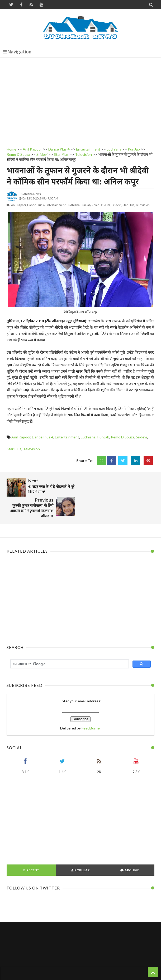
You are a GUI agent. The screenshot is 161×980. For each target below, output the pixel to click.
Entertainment (67, 437)
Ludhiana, (74, 205)
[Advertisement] (80, 101)
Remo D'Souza (123, 437)
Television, (143, 205)
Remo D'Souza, (101, 205)
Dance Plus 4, (36, 205)
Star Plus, (129, 205)
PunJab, (86, 205)
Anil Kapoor (21, 437)
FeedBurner (91, 709)
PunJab (103, 437)
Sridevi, (117, 205)
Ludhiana (88, 437)
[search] (69, 645)
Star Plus (14, 449)
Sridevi (141, 437)
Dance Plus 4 (43, 437)
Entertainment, (56, 205)
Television (31, 449)
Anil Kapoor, (19, 205)
